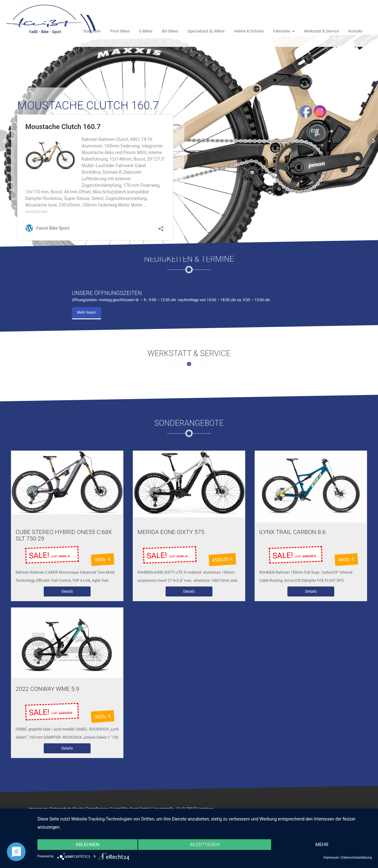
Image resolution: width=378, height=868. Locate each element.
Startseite (92, 31)
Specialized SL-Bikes (206, 31)
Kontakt (355, 31)
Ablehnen (87, 845)
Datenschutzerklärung (357, 858)
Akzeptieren (205, 845)
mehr (322, 845)
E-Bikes (146, 31)
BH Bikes (170, 31)
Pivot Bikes (120, 31)
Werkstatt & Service (322, 31)
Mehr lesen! (87, 312)
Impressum (331, 858)
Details (67, 592)
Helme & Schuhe (249, 31)
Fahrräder (284, 31)
